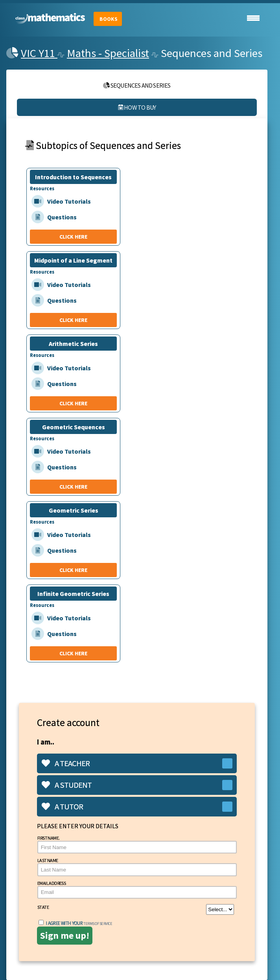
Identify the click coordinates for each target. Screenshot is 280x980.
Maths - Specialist (108, 53)
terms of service (98, 924)
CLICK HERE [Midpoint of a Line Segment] (73, 320)
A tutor (62, 807)
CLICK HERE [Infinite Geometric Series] (73, 653)
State (136, 909)
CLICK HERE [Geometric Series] (73, 570)
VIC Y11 (39, 53)
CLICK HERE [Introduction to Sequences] (73, 237)
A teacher (66, 763)
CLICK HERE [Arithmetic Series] (73, 403)
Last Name (137, 867)
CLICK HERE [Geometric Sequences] (73, 487)
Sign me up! (65, 935)
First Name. (137, 844)
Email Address (137, 889)
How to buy (137, 107)
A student (67, 785)
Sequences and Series (137, 85)
